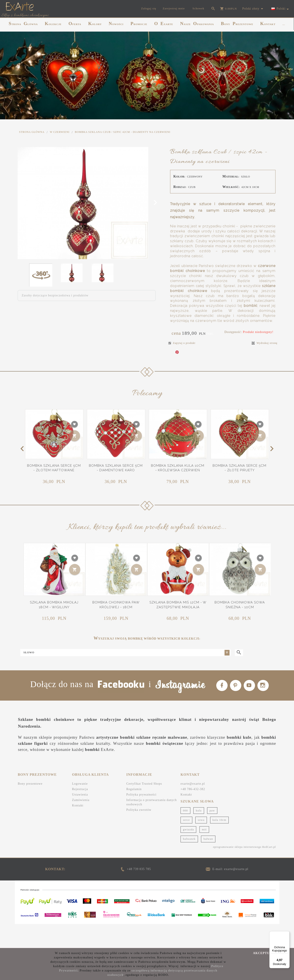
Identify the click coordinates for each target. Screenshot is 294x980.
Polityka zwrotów (139, 833)
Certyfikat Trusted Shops (144, 807)
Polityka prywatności (141, 818)
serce (186, 843)
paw (212, 834)
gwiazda (188, 853)
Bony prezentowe (30, 807)
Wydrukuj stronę (264, 343)
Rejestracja (80, 813)
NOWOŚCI (116, 24)
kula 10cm (220, 843)
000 (185, 834)
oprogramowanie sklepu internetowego (237, 870)
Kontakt (78, 829)
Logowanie (80, 807)
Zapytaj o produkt (182, 343)
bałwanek (189, 862)
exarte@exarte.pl (193, 807)
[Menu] (287, 934)
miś (204, 853)
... (284, 24)
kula (199, 834)
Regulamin (134, 813)
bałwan (208, 862)
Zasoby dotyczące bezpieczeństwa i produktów (55, 295)
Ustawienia (80, 818)
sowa (201, 843)
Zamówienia (81, 824)
